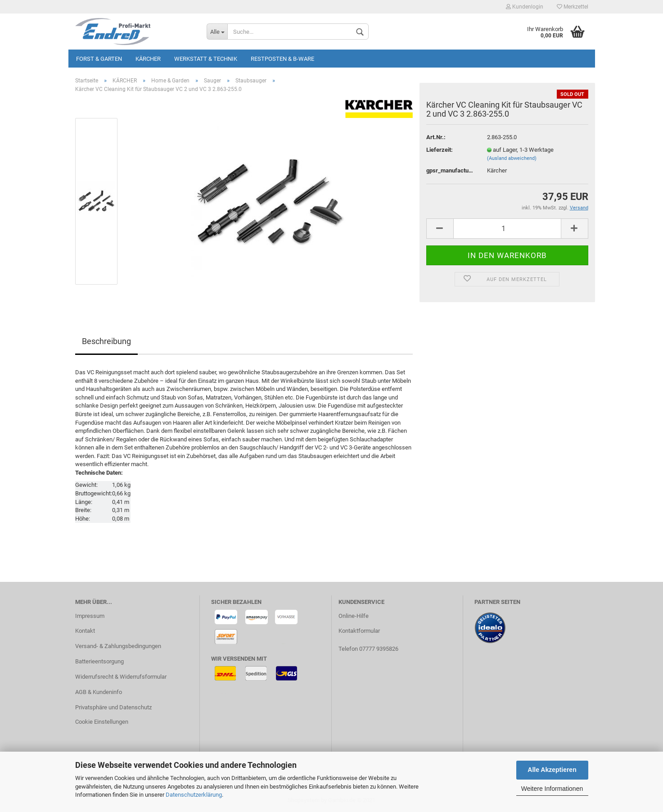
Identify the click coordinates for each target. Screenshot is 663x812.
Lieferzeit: (440, 150)
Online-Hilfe (354, 616)
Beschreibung (106, 341)
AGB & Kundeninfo (99, 692)
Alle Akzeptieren (552, 770)
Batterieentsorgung (99, 661)
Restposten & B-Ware (282, 59)
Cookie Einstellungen (102, 722)
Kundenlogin (525, 7)
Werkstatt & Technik (206, 59)
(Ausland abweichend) (512, 158)
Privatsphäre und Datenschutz (113, 707)
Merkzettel (573, 7)
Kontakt (85, 631)
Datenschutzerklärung (194, 795)
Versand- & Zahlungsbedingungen (118, 646)
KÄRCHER (148, 59)
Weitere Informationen (552, 789)
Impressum (90, 616)
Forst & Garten (99, 59)
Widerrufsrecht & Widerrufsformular (121, 677)
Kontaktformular (359, 631)
